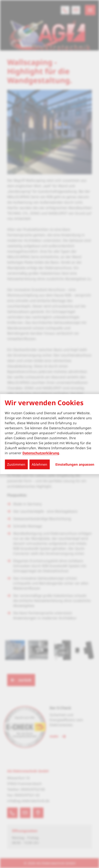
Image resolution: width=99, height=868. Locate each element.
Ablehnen (39, 464)
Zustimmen (16, 464)
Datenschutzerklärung (41, 453)
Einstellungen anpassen (75, 464)
